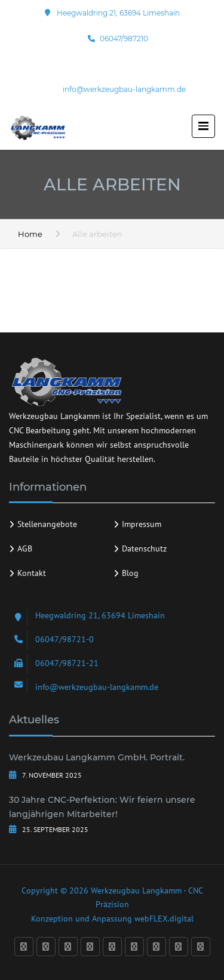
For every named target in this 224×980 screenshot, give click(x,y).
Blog (130, 573)
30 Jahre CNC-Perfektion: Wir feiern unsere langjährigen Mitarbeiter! (102, 807)
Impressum (142, 524)
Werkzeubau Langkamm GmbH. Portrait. (97, 757)
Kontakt (32, 573)
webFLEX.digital (164, 919)
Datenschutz (144, 548)
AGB (25, 548)
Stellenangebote (47, 524)
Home (30, 234)
